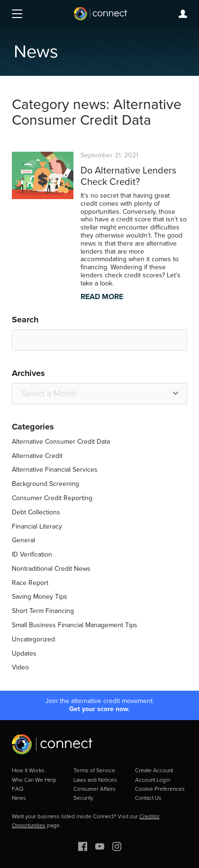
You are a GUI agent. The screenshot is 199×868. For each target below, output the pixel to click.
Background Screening (45, 484)
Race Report (30, 583)
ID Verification (32, 554)
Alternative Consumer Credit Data (61, 442)
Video (20, 667)
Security (83, 798)
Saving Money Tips (40, 597)
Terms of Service (94, 770)
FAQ (18, 789)
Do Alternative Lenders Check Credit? (128, 176)
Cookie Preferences (160, 789)
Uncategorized (33, 639)
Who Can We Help (34, 780)
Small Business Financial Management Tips (75, 625)
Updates (24, 653)
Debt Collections (36, 512)
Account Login (153, 780)
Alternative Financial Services (55, 470)
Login (183, 14)
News (19, 798)
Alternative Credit (37, 456)
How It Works (28, 770)
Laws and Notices (95, 780)
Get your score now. (99, 709)
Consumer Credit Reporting (52, 498)
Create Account (154, 770)
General (23, 540)
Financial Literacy (37, 526)
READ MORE (102, 297)
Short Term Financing (43, 611)
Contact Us (148, 798)
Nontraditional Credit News (51, 569)
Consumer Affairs (95, 789)
